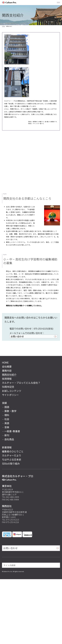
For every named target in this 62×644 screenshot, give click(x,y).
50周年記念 (8, 387)
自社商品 (9, 439)
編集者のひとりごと (13, 451)
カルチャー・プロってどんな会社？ (21, 383)
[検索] (57, 565)
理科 (7, 415)
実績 (4, 403)
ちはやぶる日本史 (12, 459)
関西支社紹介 (9, 375)
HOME (3, 26)
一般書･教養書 (12, 431)
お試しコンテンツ (12, 391)
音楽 (7, 427)
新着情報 (7, 447)
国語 (7, 407)
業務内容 (7, 371)
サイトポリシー (10, 395)
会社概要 (7, 366)
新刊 (7, 435)
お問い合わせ (17, 336)
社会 (7, 419)
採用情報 (7, 379)
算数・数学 (10, 411)
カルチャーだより (12, 455)
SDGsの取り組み (11, 463)
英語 (7, 423)
